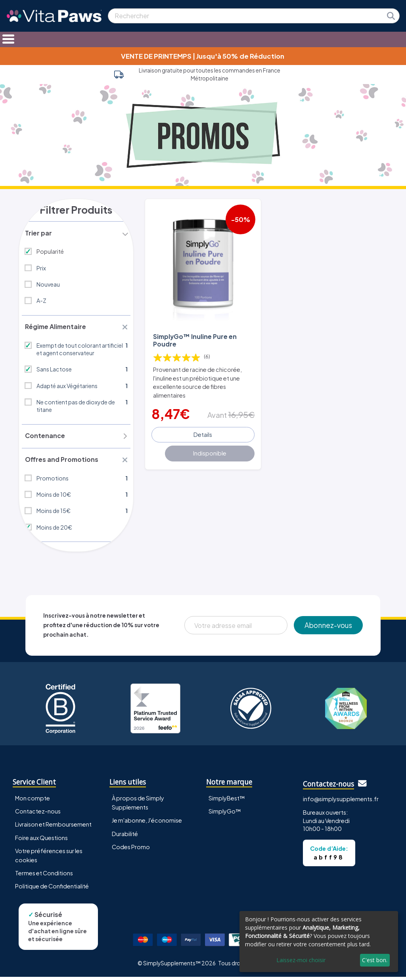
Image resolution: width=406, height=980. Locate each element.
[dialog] (319, 942)
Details (203, 433)
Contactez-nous (38, 814)
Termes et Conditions (44, 876)
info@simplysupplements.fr (341, 802)
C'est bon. (375, 960)
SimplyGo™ (225, 814)
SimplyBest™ (227, 801)
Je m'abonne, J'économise (147, 823)
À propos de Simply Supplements (138, 806)
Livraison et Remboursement (53, 827)
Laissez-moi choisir (301, 960)
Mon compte (33, 801)
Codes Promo (131, 850)
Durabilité (125, 836)
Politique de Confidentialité (52, 889)
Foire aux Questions (41, 840)
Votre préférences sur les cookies (49, 858)
